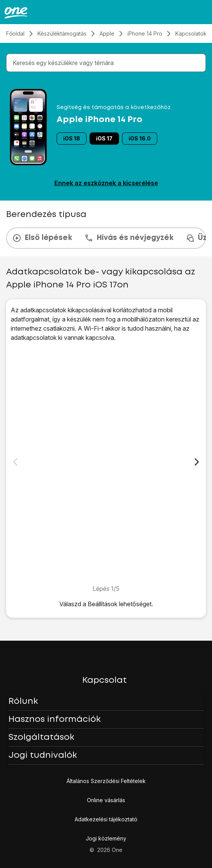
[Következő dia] (197, 462)
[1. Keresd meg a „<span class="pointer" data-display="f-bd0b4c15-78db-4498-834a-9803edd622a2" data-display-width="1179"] (106, 463)
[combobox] (108, 63)
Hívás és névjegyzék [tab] (129, 238)
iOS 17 (104, 138)
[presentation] (106, 238)
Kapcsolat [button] (104, 680)
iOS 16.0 (140, 138)
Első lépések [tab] (42, 238)
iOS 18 (72, 138)
